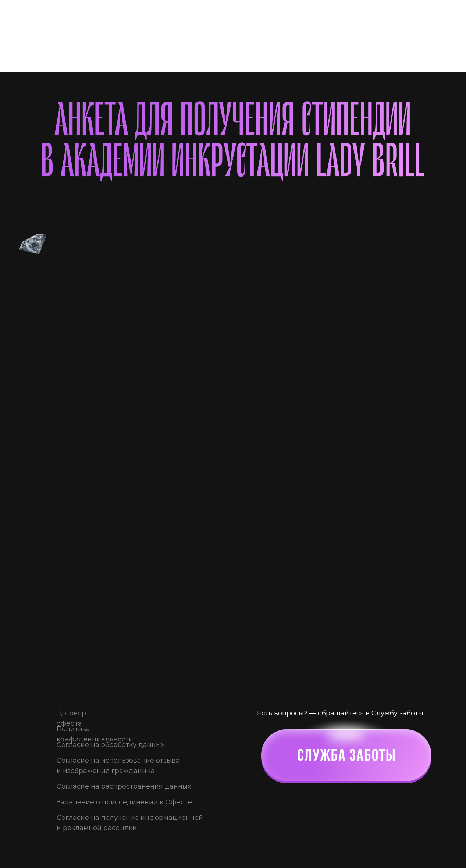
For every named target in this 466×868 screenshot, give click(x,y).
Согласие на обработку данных (111, 745)
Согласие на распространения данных (124, 786)
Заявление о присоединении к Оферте (124, 802)
